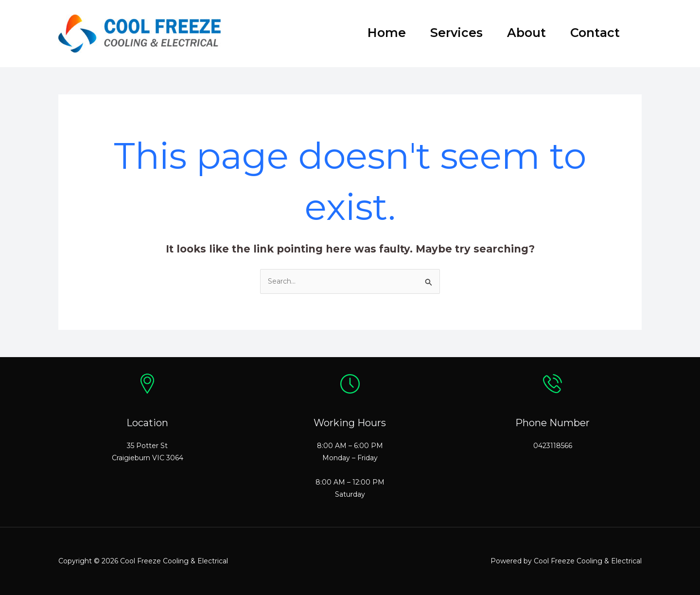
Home (387, 33)
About (526, 33)
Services (456, 33)
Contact (595, 33)
